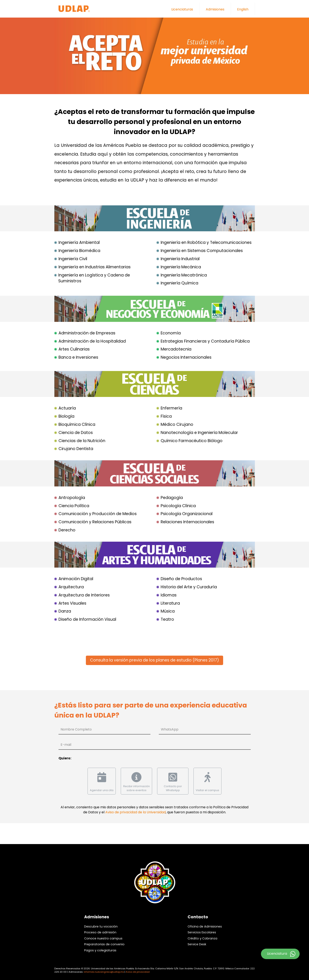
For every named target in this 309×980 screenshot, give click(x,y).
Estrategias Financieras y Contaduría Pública (205, 341)
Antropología (72, 498)
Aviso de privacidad (138, 972)
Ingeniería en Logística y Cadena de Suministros (94, 278)
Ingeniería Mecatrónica (184, 275)
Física (166, 416)
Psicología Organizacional (187, 514)
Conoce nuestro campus (103, 938)
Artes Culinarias (74, 349)
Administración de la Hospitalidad (92, 341)
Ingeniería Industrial (180, 259)
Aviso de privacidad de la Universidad (135, 812)
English (243, 9)
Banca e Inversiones (78, 357)
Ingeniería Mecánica (181, 267)
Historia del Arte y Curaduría (189, 587)
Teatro (167, 619)
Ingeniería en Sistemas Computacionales (202, 251)
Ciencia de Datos (76, 433)
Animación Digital (76, 579)
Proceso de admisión (100, 932)
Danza (65, 611)
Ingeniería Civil (73, 259)
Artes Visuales (72, 603)
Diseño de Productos (181, 579)
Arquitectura (71, 587)
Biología (66, 416)
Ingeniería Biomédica (79, 251)
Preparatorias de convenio (104, 944)
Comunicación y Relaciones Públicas (95, 522)
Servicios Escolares (202, 932)
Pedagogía (172, 498)
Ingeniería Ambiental (79, 242)
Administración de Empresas (87, 333)
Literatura (170, 603)
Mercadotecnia (176, 349)
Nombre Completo (76, 729)
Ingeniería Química (179, 283)
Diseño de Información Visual (87, 619)
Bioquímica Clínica (77, 424)
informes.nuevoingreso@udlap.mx (104, 972)
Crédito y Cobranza (202, 938)
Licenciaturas (182, 9)
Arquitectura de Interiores (84, 595)
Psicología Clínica (178, 506)
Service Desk (197, 944)
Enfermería (171, 408)
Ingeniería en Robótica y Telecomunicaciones (206, 242)
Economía (171, 333)
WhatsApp (170, 729)
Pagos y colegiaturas (100, 950)
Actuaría (67, 408)
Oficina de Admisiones (205, 926)
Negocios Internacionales (186, 357)
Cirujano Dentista (76, 449)
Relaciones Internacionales (187, 522)
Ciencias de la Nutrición (82, 441)
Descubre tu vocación (101, 926)
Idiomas (169, 595)
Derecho (67, 530)
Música (168, 611)
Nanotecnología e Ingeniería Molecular (199, 433)
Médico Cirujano (177, 424)
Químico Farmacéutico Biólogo (192, 441)
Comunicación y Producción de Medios (98, 514)
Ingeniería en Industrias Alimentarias (95, 267)
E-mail (66, 745)
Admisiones (215, 9)
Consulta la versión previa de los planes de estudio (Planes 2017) (154, 660)
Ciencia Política (74, 506)
